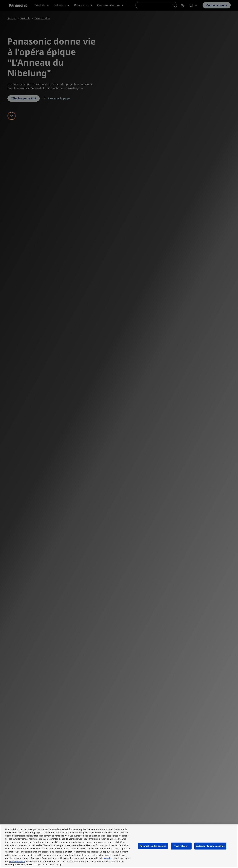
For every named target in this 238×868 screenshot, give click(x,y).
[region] (119, 846)
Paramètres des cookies (153, 846)
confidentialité (17, 861)
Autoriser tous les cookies (210, 846)
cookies (108, 858)
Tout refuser (181, 846)
